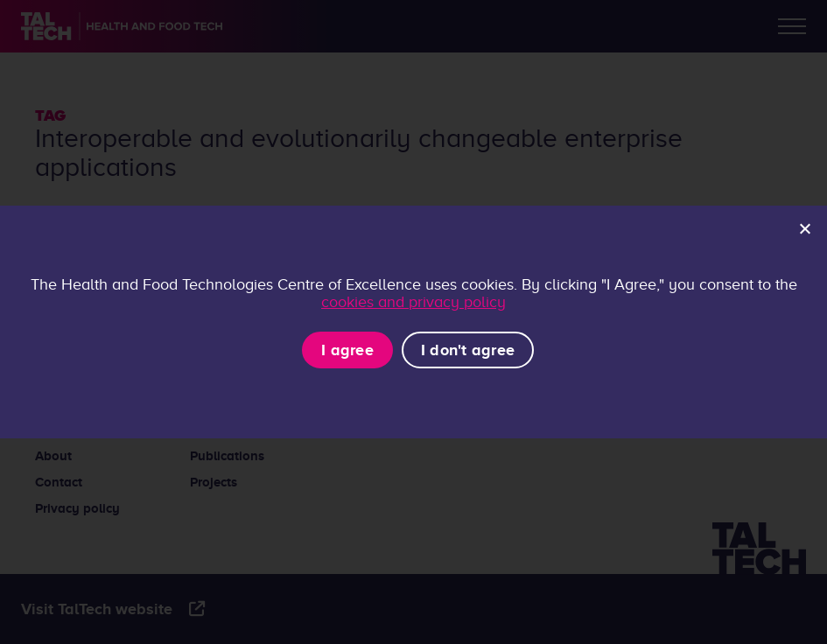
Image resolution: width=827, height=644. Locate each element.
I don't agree (468, 350)
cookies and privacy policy (413, 302)
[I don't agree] (804, 228)
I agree (347, 350)
